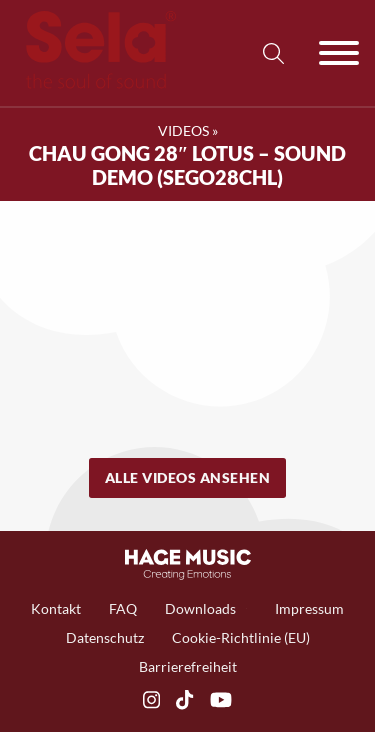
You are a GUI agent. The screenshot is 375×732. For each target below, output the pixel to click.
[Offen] (339, 53)
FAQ (123, 608)
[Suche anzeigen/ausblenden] (273, 53)
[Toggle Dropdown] (246, 608)
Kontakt (56, 608)
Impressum (309, 608)
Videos (183, 130)
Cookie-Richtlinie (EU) (241, 637)
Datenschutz (105, 637)
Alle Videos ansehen (188, 477)
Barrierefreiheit (188, 666)
